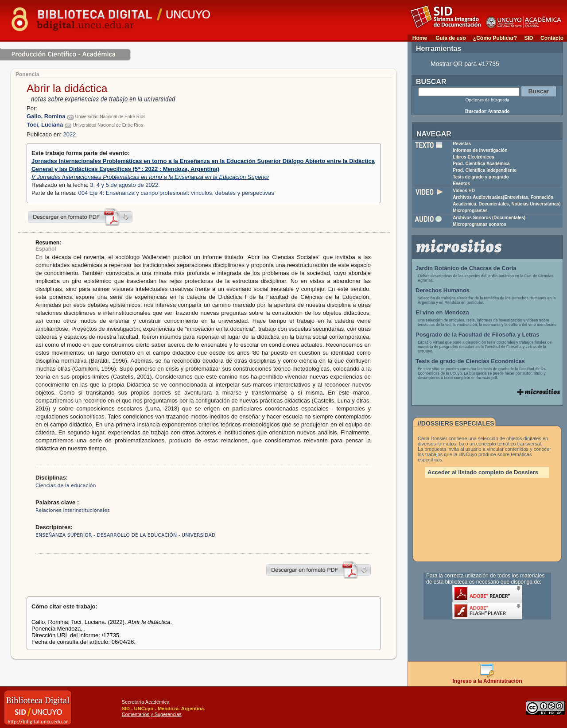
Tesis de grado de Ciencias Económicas (470, 361)
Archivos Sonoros (489, 218)
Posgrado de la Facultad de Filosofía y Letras (478, 335)
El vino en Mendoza (442, 312)
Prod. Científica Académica (481, 164)
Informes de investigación (480, 150)
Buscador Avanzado (487, 111)
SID (528, 38)
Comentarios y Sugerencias (152, 714)
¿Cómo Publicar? (495, 38)
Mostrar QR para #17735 (465, 64)
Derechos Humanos (443, 290)
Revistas (462, 144)
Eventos (461, 184)
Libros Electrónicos (473, 157)
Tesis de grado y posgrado (481, 177)
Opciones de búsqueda (487, 100)
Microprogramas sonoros (480, 224)
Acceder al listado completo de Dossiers (483, 472)
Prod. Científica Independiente (485, 170)
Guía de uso (451, 38)
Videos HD (464, 191)
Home (420, 38)
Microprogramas (470, 211)
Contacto (552, 38)
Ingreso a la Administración (487, 679)
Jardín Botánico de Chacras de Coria (466, 268)
